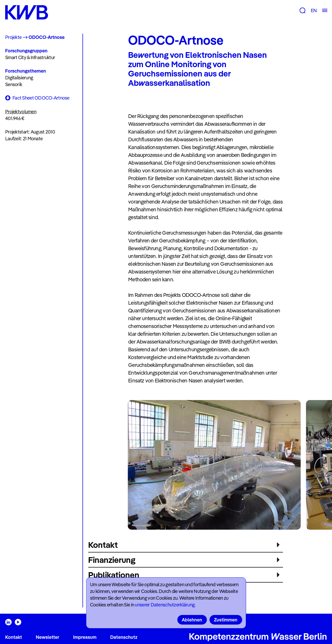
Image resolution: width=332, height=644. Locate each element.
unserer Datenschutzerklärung (165, 605)
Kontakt (14, 637)
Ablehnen (192, 620)
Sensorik (14, 84)
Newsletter (47, 637)
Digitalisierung (19, 78)
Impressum (85, 637)
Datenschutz (124, 637)
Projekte (13, 37)
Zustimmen (226, 620)
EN (314, 10)
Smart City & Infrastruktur (30, 57)
